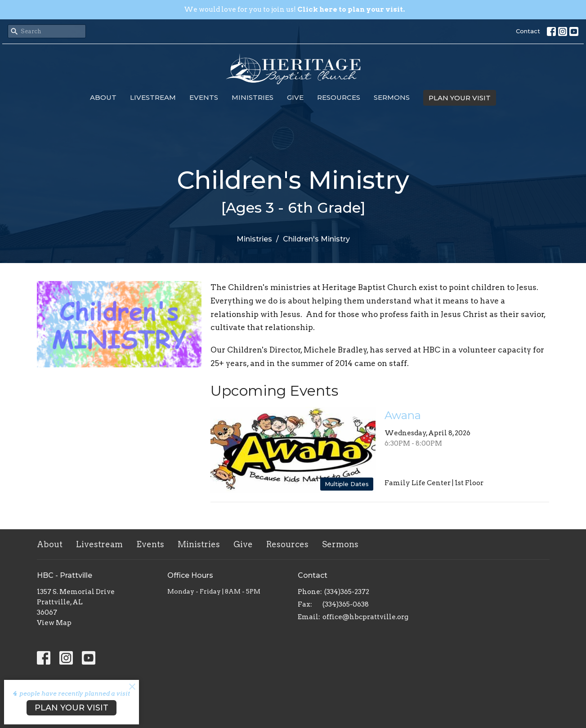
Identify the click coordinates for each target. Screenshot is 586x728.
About (103, 97)
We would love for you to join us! (294, 9)
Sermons (392, 97)
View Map (54, 623)
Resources (339, 97)
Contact (528, 31)
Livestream (153, 97)
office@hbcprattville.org (365, 617)
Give (295, 97)
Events (204, 97)
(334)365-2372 (347, 592)
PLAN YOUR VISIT (460, 98)
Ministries (253, 97)
